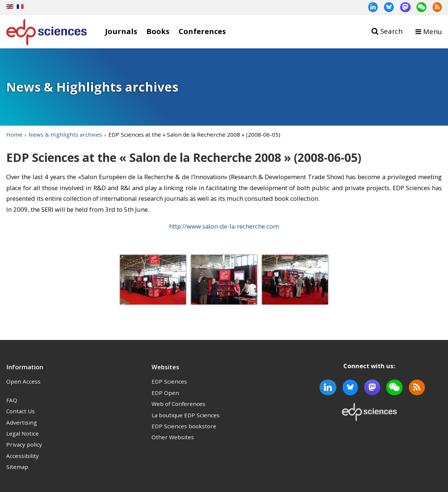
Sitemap (17, 467)
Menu (432, 31)
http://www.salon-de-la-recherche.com (224, 226)
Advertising (22, 422)
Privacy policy (24, 444)
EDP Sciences (169, 381)
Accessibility (23, 456)
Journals (121, 31)
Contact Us (20, 411)
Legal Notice (23, 433)
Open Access (23, 381)
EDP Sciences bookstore (184, 426)
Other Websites (173, 437)
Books (158, 31)
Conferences (202, 31)
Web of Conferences (178, 404)
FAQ (12, 400)
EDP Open (165, 393)
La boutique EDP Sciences (186, 415)
